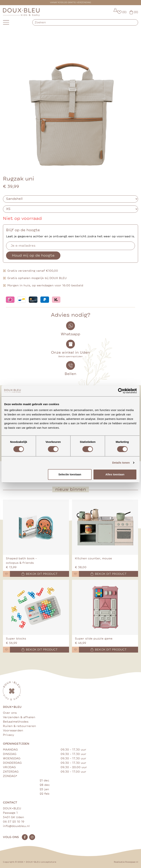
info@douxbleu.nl (16, 826)
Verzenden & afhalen (19, 717)
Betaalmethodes (16, 722)
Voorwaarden (13, 731)
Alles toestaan (115, 474)
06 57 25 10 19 (14, 822)
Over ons (10, 713)
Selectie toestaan (70, 474)
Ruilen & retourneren (19, 726)
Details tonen (121, 463)
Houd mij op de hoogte (33, 255)
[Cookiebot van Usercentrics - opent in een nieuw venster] (121, 391)
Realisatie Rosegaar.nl (126, 862)
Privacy (8, 735)
